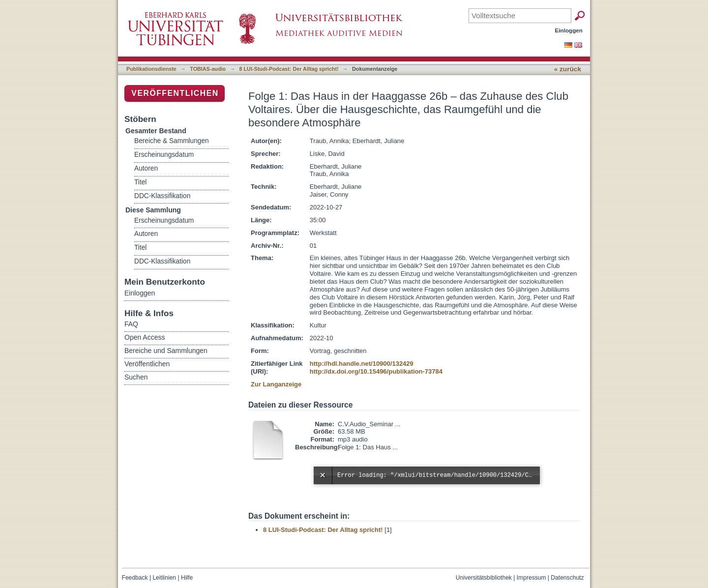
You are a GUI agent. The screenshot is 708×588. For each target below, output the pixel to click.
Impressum (531, 578)
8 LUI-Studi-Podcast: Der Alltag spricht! (289, 69)
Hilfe (187, 578)
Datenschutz (567, 578)
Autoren (146, 168)
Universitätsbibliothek (484, 578)
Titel (140, 182)
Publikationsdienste (151, 69)
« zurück (568, 69)
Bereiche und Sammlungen (166, 351)
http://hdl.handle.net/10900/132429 (362, 364)
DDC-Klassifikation (162, 196)
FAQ (131, 324)
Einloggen (569, 30)
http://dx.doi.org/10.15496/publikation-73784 (376, 371)
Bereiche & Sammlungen (172, 141)
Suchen (136, 377)
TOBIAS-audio (208, 69)
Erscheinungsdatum (164, 155)
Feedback (135, 578)
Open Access (145, 337)
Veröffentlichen (175, 93)
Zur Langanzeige (276, 384)
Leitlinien (164, 578)
